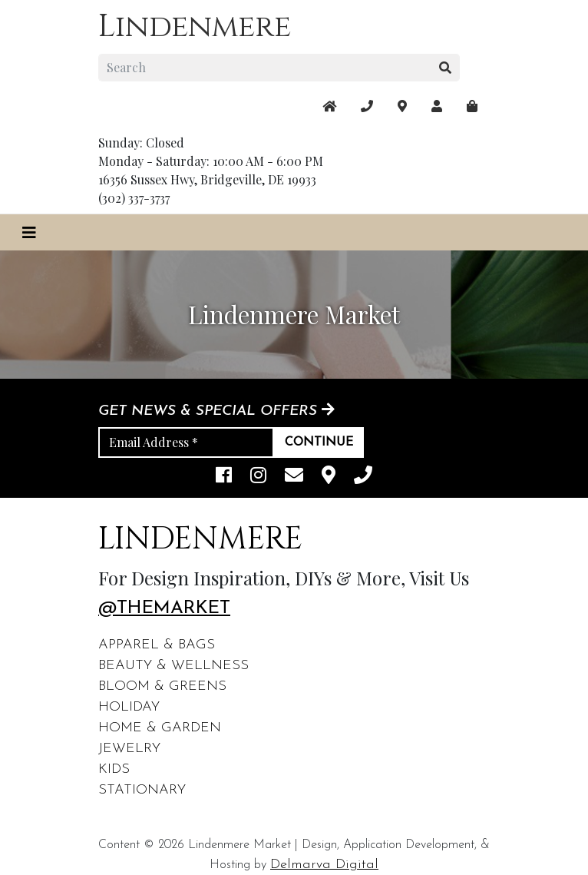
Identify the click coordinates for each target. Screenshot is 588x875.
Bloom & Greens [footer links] (162, 686)
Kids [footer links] (114, 769)
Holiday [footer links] (129, 707)
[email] (294, 477)
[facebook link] (224, 477)
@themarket (164, 608)
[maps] (472, 106)
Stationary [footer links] (142, 790)
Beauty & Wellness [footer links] (173, 666)
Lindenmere (195, 27)
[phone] (363, 477)
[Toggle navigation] (29, 232)
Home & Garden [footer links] (160, 728)
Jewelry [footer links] (129, 749)
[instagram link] (258, 477)
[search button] (446, 68)
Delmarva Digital (324, 865)
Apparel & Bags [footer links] (157, 645)
